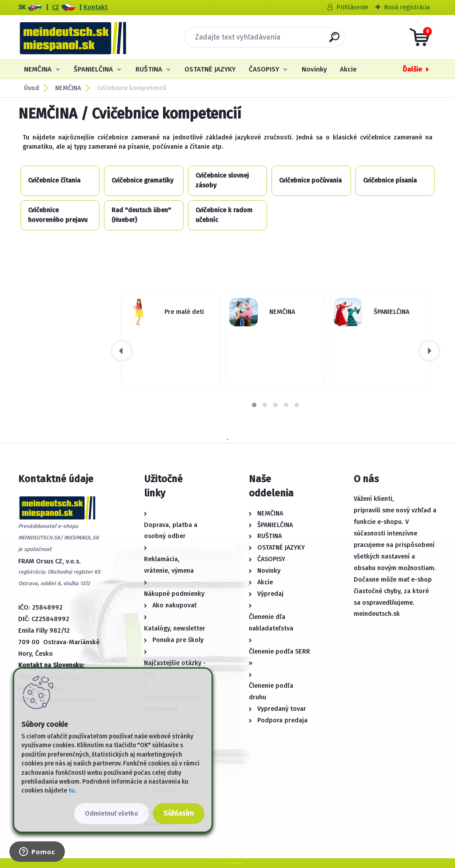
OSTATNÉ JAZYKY (210, 69)
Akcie (348, 69)
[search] (334, 41)
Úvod (32, 88)
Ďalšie (412, 69)
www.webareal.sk (236, 863)
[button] (254, 405)
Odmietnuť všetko (112, 814)
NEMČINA (38, 69)
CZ (56, 7)
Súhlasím (179, 813)
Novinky (314, 69)
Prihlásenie (352, 7)
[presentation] (122, 351)
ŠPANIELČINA (93, 69)
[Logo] (73, 37)
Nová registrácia (407, 7)
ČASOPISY (264, 69)
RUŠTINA (149, 69)
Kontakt (96, 7)
